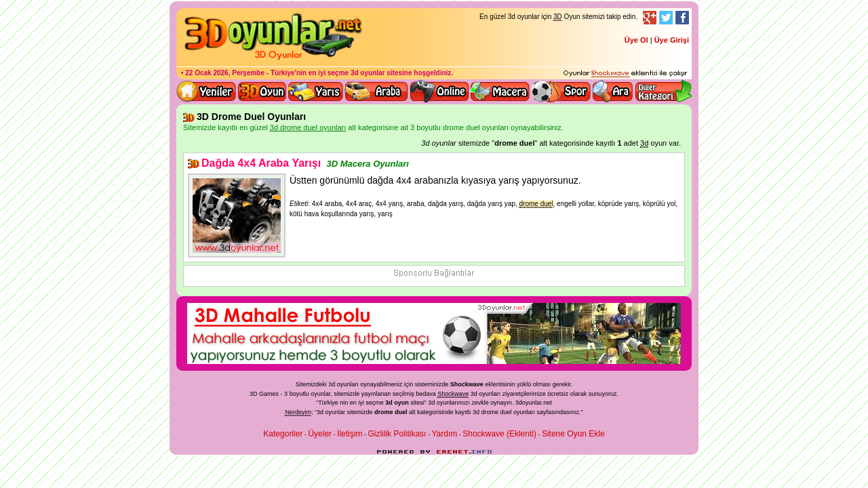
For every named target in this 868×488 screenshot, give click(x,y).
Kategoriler (283, 434)
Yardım (444, 434)
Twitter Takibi (666, 18)
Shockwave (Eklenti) (499, 434)
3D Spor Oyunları (561, 91)
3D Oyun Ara (613, 91)
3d (431, 403)
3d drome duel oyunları (504, 412)
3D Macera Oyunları (500, 91)
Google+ (650, 18)
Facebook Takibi (682, 18)
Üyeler (320, 434)
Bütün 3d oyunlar (262, 91)
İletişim (350, 434)
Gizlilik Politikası (397, 434)
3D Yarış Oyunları (316, 91)
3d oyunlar (368, 73)
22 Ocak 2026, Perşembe (225, 73)
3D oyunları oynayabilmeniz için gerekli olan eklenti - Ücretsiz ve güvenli (625, 74)
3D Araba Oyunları (376, 91)
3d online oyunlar (439, 91)
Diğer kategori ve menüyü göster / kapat (663, 91)
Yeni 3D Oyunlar (207, 91)
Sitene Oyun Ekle (573, 434)
